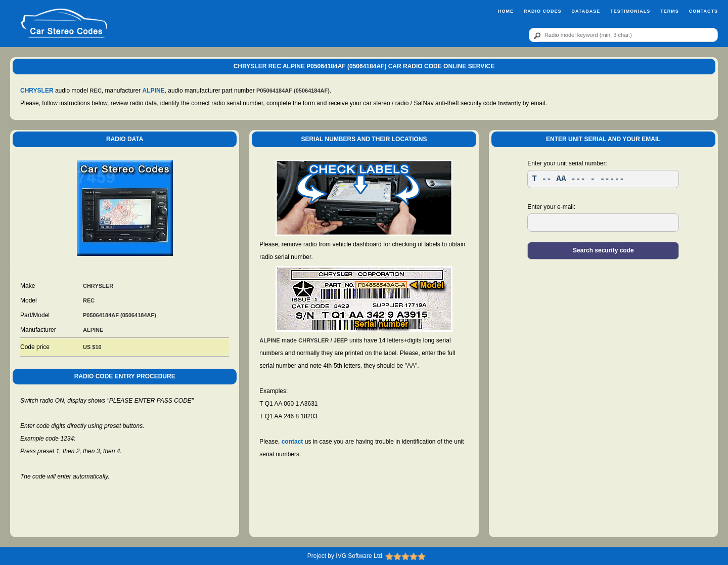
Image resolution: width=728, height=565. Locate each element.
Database (586, 11)
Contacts (703, 11)
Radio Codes (543, 11)
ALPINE (154, 91)
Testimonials (630, 11)
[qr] (623, 35)
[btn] (535, 35)
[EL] (603, 223)
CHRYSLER (37, 91)
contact (292, 442)
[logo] (64, 24)
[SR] (603, 179)
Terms (670, 11)
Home (506, 11)
